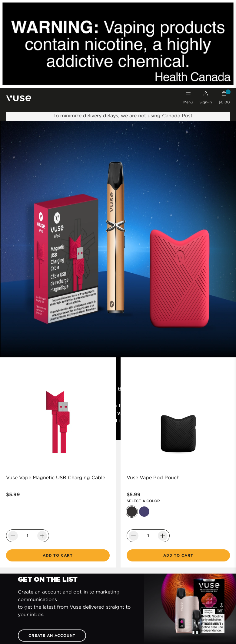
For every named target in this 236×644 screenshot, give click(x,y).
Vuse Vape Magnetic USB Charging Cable (56, 477)
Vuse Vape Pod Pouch (153, 477)
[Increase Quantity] (42, 536)
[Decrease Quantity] (13, 536)
